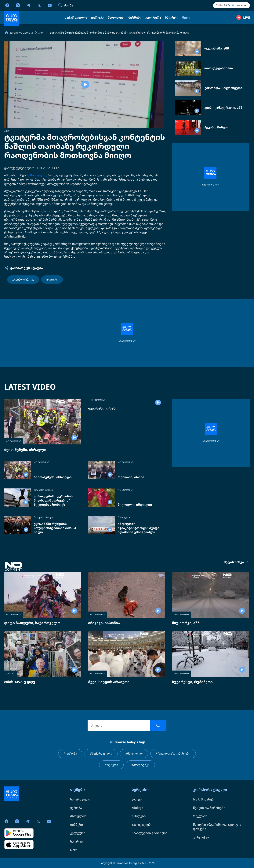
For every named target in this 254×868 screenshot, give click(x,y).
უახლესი (139, 816)
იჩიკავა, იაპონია (104, 623)
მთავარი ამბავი (43, 490)
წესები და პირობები (209, 808)
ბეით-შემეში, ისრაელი (25, 450)
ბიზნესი (76, 825)
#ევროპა (68, 754)
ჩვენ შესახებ (203, 799)
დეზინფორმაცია (23, 280)
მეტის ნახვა (237, 562)
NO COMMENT (14, 441)
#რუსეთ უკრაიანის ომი (174, 754)
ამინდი (137, 808)
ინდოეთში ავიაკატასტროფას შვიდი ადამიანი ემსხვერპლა (139, 528)
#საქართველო (100, 754)
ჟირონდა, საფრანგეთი (223, 88)
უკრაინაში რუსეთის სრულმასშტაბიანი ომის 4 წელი (55, 528)
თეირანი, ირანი (103, 450)
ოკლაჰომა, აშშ (217, 48)
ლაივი (137, 799)
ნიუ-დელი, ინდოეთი (135, 505)
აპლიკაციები (142, 825)
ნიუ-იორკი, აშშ (186, 623)
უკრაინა (11, 673)
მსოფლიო (124, 517)
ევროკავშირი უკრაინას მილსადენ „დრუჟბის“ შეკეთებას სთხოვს (53, 500)
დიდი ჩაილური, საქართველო (32, 623)
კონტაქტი (201, 837)
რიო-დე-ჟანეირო (219, 68)
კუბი (7, 131)
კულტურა (78, 833)
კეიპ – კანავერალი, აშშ (223, 108)
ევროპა (76, 808)
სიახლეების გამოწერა (149, 833)
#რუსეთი (111, 765)
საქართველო (81, 799)
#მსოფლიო (134, 754)
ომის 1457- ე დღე (20, 682)
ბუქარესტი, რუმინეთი (192, 682)
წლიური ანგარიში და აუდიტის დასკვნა (217, 827)
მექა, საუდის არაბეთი (109, 682)
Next (73, 850)
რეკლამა (200, 816)
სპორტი (76, 841)
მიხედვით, (38, 175)
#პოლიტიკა (141, 765)
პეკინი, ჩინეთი (217, 127)
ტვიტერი (52, 280)
